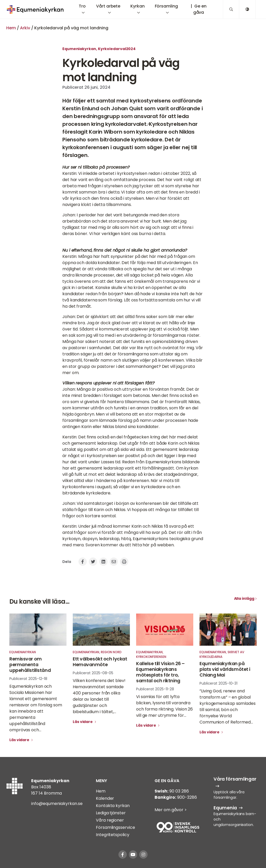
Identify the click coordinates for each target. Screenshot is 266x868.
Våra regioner (110, 820)
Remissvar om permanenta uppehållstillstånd (30, 665)
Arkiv (25, 28)
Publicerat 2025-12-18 (28, 679)
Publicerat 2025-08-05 (93, 673)
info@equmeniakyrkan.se (57, 804)
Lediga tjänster (111, 813)
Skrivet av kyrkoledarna (222, 654)
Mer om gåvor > (171, 810)
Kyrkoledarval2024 (117, 49)
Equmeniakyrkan (79, 49)
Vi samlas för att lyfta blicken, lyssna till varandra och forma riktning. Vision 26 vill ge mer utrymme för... (164, 706)
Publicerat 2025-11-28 (155, 689)
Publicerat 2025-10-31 (218, 683)
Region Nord (111, 652)
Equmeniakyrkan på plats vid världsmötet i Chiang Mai (225, 669)
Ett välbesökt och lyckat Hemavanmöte (100, 662)
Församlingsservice (115, 827)
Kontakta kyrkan (113, 806)
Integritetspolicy (112, 835)
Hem (11, 28)
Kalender (105, 798)
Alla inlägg (244, 598)
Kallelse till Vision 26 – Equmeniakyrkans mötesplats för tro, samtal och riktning (160, 672)
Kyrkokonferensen (151, 657)
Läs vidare (20, 740)
